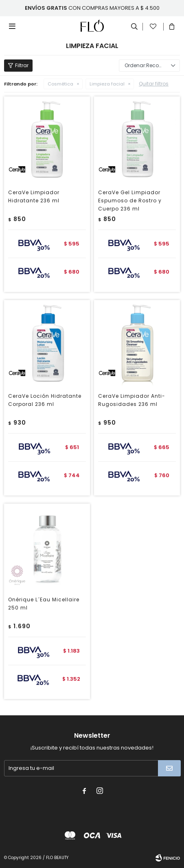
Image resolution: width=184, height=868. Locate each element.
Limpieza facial (107, 84)
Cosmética (60, 84)
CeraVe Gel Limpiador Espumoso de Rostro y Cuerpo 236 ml (130, 201)
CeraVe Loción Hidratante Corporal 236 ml (45, 400)
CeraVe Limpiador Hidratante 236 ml (34, 196)
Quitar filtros (154, 84)
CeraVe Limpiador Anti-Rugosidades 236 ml (132, 400)
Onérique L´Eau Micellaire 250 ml (44, 604)
